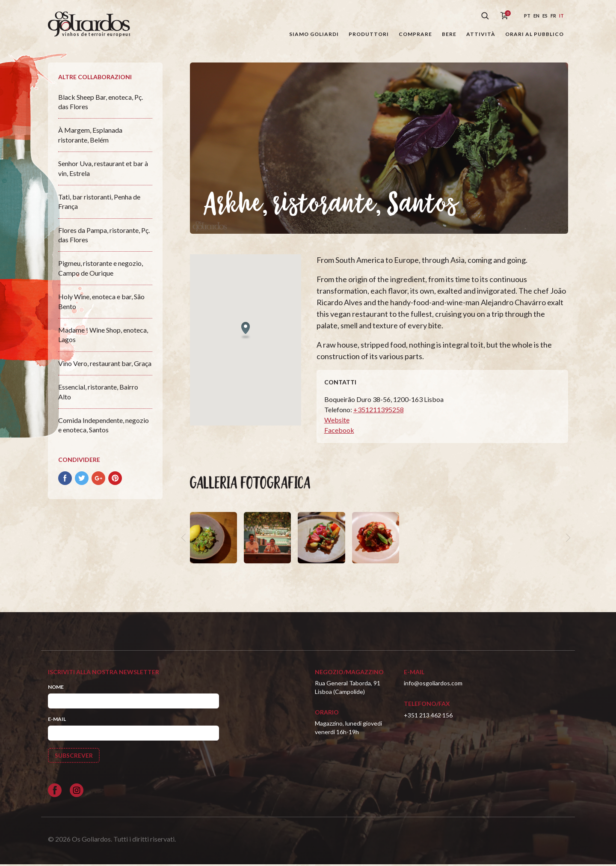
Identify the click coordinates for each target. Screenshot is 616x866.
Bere (449, 34)
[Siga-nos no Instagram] (77, 792)
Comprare (415, 34)
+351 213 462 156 (428, 716)
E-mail (57, 721)
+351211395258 (379, 411)
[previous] (185, 539)
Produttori (369, 34)
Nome (56, 688)
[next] (567, 539)
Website (337, 421)
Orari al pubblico (535, 34)
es (545, 16)
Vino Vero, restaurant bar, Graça (105, 365)
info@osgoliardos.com (433, 685)
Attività (481, 34)
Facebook (339, 432)
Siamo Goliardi (314, 34)
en (536, 16)
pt (527, 16)
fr (553, 16)
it (561, 16)
